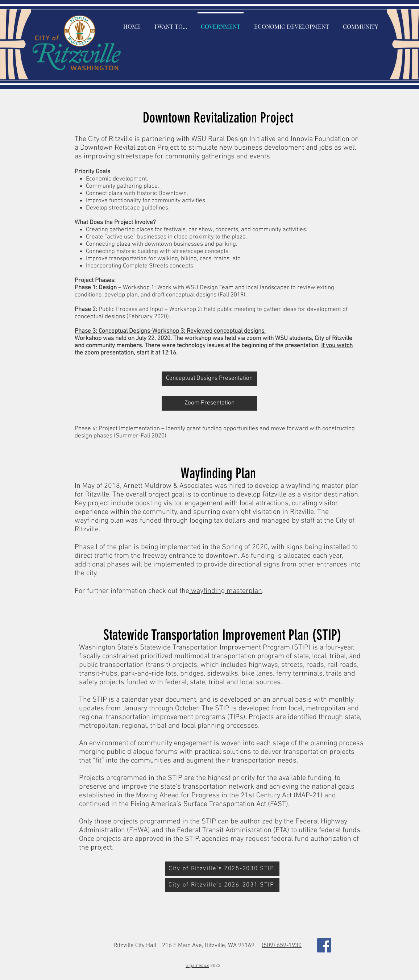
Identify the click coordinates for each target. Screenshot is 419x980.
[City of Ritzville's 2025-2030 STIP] (222, 869)
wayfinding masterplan (226, 591)
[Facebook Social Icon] (324, 945)
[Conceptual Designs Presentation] (209, 379)
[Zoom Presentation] (209, 403)
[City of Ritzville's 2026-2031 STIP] (222, 885)
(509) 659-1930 (282, 946)
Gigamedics (197, 966)
